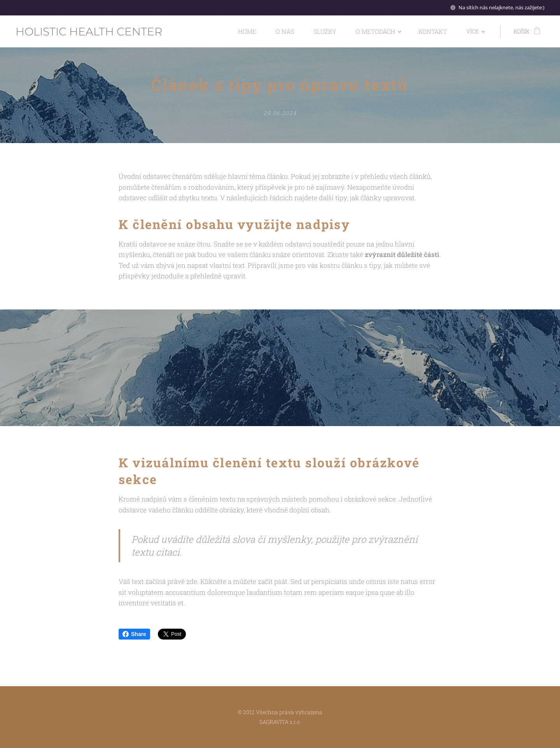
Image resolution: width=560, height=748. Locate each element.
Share (134, 634)
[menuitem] (262, 31)
